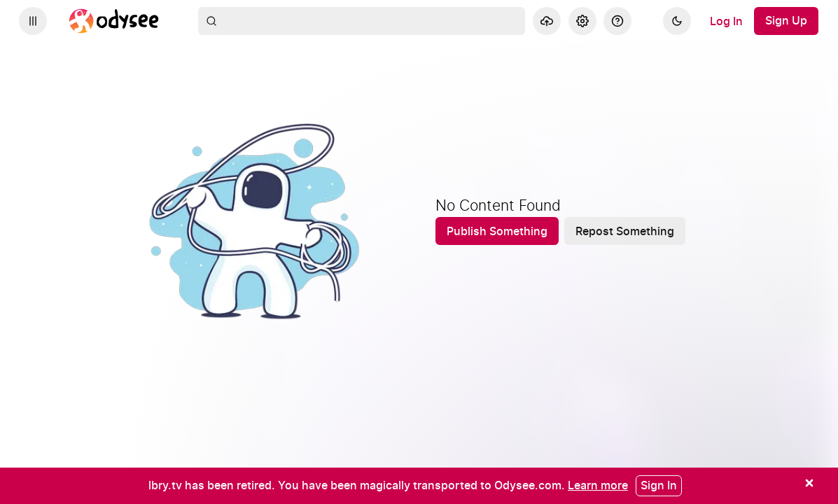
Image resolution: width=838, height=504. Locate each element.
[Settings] (582, 21)
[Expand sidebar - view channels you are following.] (33, 21)
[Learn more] (598, 485)
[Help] (617, 21)
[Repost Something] (625, 231)
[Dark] (677, 21)
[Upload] (547, 21)
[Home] (114, 21)
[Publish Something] (497, 231)
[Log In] (726, 21)
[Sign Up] (786, 21)
